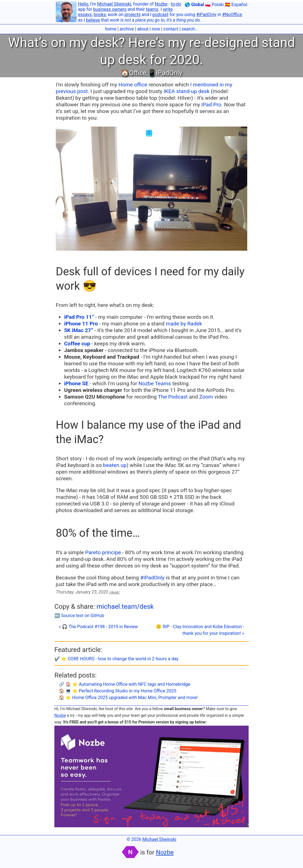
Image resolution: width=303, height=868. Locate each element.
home (111, 29)
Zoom (206, 397)
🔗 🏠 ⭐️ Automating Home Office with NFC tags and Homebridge (125, 684)
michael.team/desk (125, 607)
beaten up (115, 465)
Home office (133, 85)
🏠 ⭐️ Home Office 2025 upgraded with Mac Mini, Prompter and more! (128, 698)
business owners (110, 9)
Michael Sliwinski (114, 4)
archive (127, 29)
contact (171, 29)
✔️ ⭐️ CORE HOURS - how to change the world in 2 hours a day (116, 659)
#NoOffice (232, 15)
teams (152, 9)
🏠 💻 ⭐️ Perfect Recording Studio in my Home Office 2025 (118, 691)
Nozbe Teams (155, 383)
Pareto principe (103, 552)
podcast (160, 15)
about (143, 29)
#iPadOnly (206, 15)
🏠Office (133, 73)
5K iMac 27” (79, 330)
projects (133, 15)
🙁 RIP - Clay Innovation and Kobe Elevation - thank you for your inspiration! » (200, 630)
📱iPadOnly (165, 73)
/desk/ (115, 592)
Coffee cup (77, 344)
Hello (83, 4)
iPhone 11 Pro (81, 324)
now (156, 29)
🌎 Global (194, 5)
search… (190, 29)
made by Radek (184, 324)
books (100, 15)
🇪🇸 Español (236, 5)
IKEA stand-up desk (187, 91)
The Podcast (173, 397)
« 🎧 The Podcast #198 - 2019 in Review (98, 627)
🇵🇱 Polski (214, 5)
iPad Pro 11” (79, 317)
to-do (176, 4)
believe (93, 20)
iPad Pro (211, 105)
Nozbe (161, 4)
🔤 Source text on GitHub (79, 616)
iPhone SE (76, 383)
